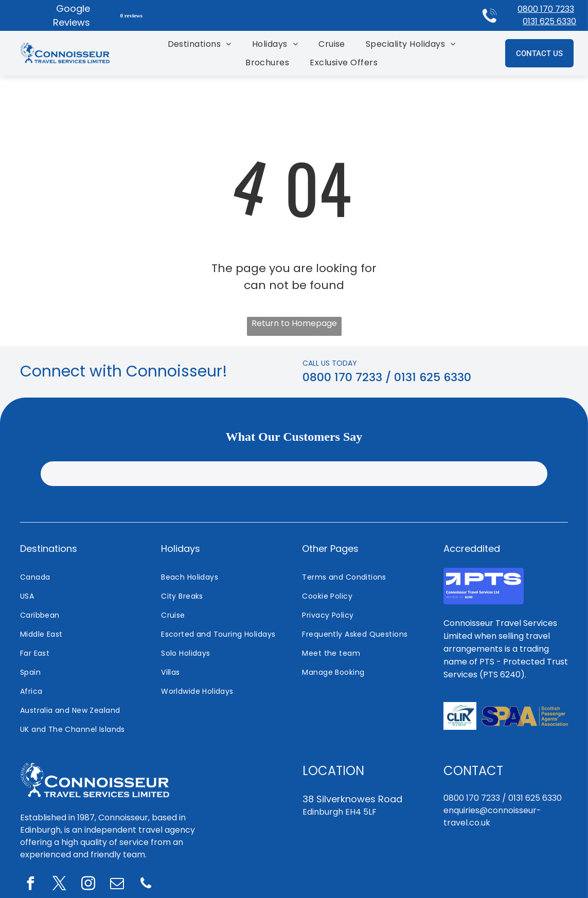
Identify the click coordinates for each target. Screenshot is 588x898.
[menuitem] (200, 44)
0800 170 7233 (546, 9)
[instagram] (88, 885)
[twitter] (59, 885)
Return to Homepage (294, 323)
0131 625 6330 (549, 21)
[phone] (146, 885)
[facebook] (30, 885)
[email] (117, 885)
